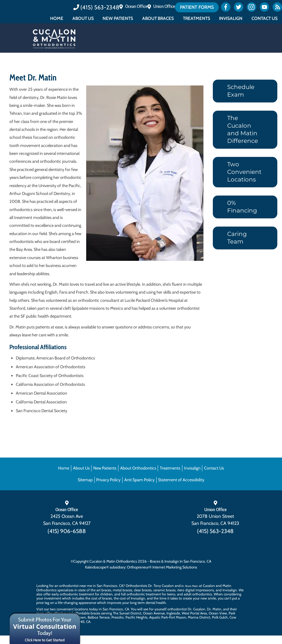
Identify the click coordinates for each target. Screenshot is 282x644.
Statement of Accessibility (181, 480)
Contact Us (265, 18)
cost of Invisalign (132, 598)
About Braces (158, 18)
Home (57, 18)
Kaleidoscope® (97, 567)
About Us (83, 18)
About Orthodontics (138, 468)
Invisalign (231, 18)
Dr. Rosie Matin (190, 586)
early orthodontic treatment (73, 594)
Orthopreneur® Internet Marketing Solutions (162, 567)
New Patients (118, 18)
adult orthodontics (198, 594)
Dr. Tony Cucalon (161, 586)
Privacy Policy (108, 480)
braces (106, 590)
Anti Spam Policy (139, 480)
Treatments (197, 18)
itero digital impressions (196, 590)
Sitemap (85, 480)
